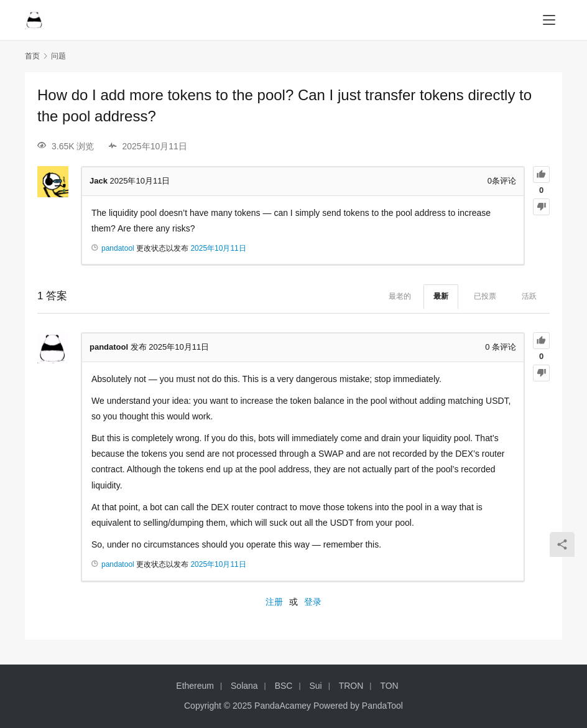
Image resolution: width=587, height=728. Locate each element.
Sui (315, 686)
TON (389, 686)
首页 (32, 56)
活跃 (529, 296)
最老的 (400, 296)
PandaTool (382, 706)
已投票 (485, 296)
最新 (441, 296)
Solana (244, 686)
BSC (284, 686)
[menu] (549, 20)
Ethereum (195, 686)
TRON (351, 686)
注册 (274, 602)
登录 (313, 602)
